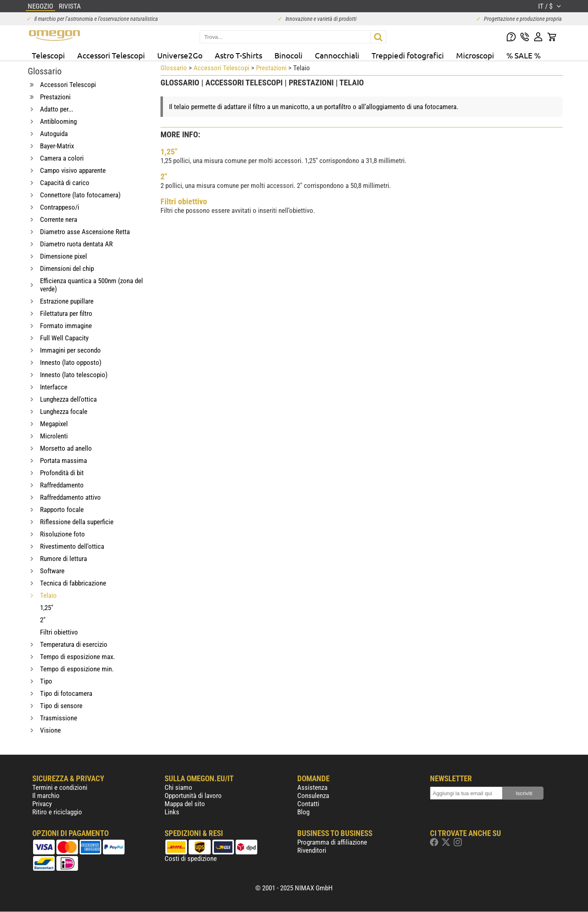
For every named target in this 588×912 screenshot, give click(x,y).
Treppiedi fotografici (408, 55)
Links (172, 812)
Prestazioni (271, 68)
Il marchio (46, 796)
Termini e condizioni (60, 787)
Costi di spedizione (191, 858)
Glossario (174, 68)
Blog (303, 812)
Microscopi (475, 55)
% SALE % (523, 55)
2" (164, 177)
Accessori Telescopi (111, 55)
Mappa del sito (185, 804)
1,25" (169, 152)
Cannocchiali (337, 55)
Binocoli (288, 55)
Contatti (308, 804)
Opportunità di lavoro (193, 796)
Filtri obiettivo (184, 201)
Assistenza (312, 787)
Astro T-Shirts (238, 55)
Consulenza (313, 796)
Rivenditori (312, 850)
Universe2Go (180, 55)
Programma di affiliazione (332, 842)
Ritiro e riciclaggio (57, 812)
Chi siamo (178, 787)
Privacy (42, 804)
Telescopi (48, 55)
